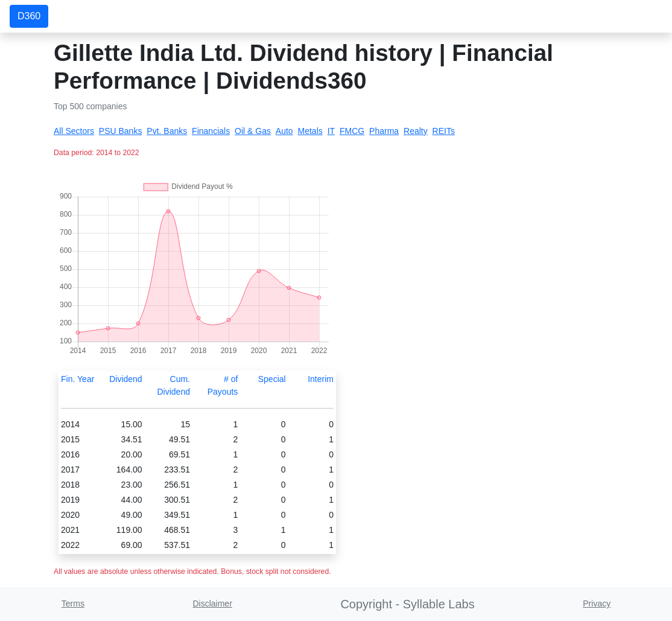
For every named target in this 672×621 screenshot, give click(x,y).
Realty (416, 131)
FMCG (352, 131)
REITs (444, 131)
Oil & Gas (253, 131)
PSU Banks (121, 131)
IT (331, 131)
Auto (284, 131)
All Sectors (74, 131)
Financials (211, 131)
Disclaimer (212, 603)
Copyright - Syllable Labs (407, 604)
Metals (310, 131)
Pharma (384, 131)
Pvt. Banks (167, 131)
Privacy (597, 603)
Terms (73, 603)
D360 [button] (29, 16)
